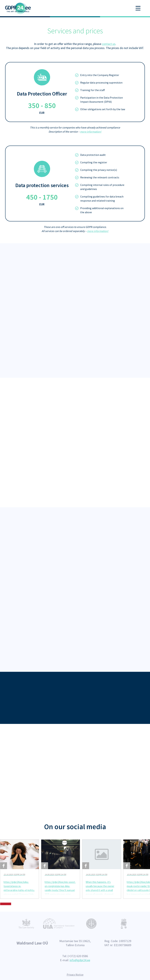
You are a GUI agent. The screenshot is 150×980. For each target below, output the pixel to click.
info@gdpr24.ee (80, 960)
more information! (91, 132)
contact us (109, 44)
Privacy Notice (75, 975)
